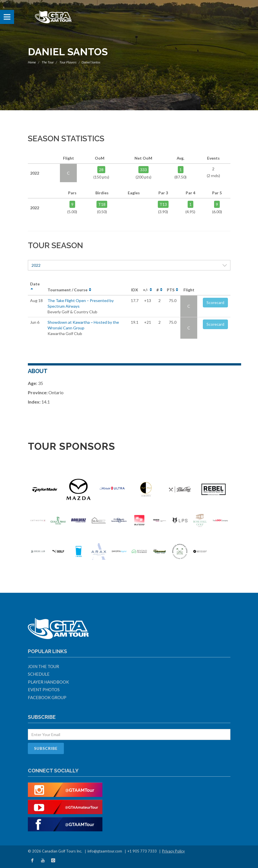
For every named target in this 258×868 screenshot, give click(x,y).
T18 (102, 204)
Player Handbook (48, 682)
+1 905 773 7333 (142, 851)
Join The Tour (43, 666)
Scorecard (215, 302)
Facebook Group (47, 697)
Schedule (39, 674)
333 (143, 170)
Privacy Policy (173, 851)
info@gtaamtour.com (105, 851)
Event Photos (44, 689)
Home (32, 62)
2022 (129, 265)
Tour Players (68, 62)
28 (101, 170)
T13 (163, 204)
